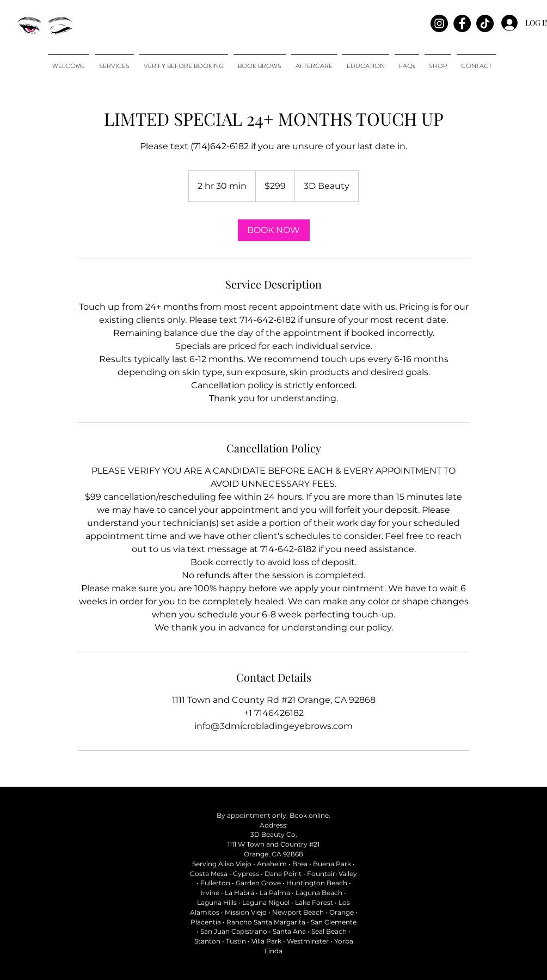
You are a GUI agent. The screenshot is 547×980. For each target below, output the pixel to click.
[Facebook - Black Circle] (462, 23)
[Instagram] (439, 23)
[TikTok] (485, 23)
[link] (274, 230)
